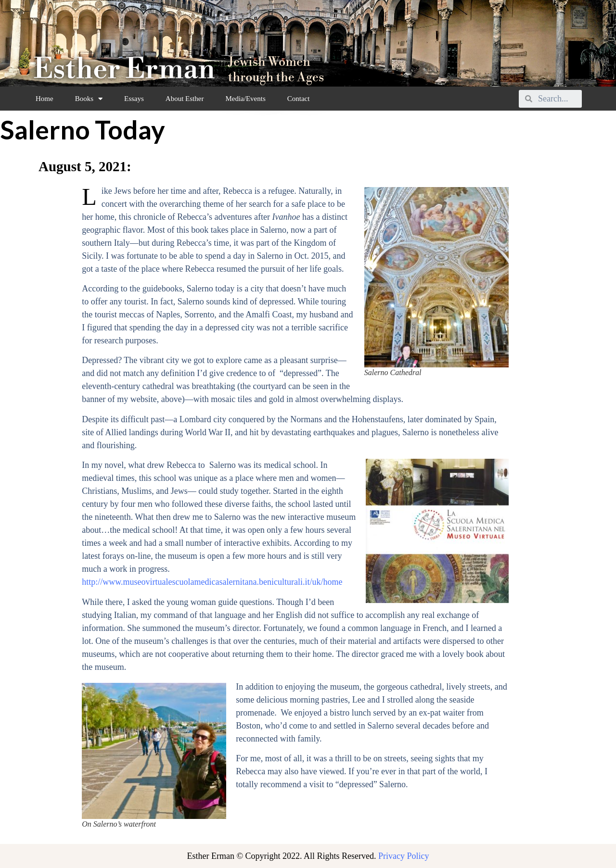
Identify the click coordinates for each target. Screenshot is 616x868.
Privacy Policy (404, 856)
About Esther (185, 99)
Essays (134, 99)
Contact (299, 99)
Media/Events (245, 99)
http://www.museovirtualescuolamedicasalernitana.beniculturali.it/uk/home (212, 582)
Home (45, 99)
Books (89, 99)
